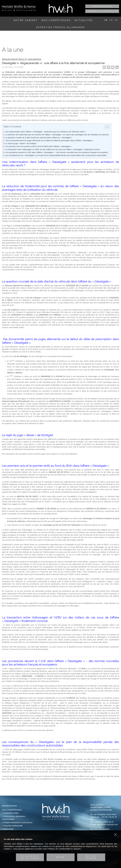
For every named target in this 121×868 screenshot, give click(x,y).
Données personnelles (100, 829)
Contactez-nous (102, 6)
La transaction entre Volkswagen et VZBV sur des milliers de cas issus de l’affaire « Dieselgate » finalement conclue (52, 149)
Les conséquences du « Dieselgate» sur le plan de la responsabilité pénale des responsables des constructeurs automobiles (56, 155)
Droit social (8, 829)
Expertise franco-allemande (60, 27)
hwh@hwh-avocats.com (108, 824)
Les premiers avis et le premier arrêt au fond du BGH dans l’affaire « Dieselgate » (38, 146)
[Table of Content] (107, 127)
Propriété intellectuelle (13, 826)
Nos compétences (56, 20)
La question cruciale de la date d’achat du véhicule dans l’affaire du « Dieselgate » (39, 138)
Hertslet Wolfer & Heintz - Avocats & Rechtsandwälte (19, 8)
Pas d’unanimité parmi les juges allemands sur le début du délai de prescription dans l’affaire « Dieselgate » (49, 141)
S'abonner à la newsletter (102, 11)
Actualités (84, 20)
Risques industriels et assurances (18, 822)
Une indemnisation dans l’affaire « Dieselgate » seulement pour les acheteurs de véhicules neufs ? (45, 132)
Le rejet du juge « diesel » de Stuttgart (21, 143)
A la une (19, 67)
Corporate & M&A (11, 813)
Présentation (9, 806)
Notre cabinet (26, 20)
